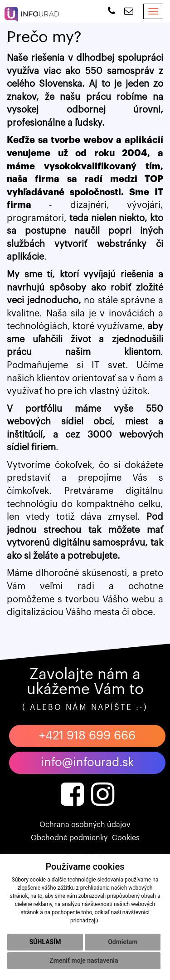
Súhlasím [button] (45, 942)
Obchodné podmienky (69, 838)
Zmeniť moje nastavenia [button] (84, 960)
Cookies (126, 838)
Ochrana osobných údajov (85, 825)
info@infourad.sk (87, 763)
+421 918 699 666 (87, 736)
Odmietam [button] (123, 942)
